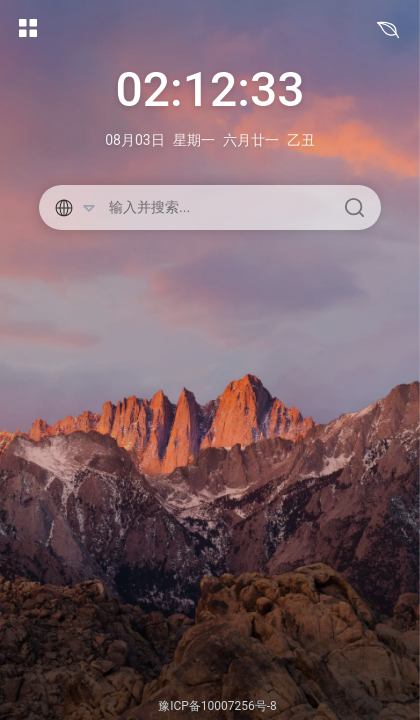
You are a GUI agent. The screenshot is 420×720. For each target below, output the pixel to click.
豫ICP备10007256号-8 (217, 706)
